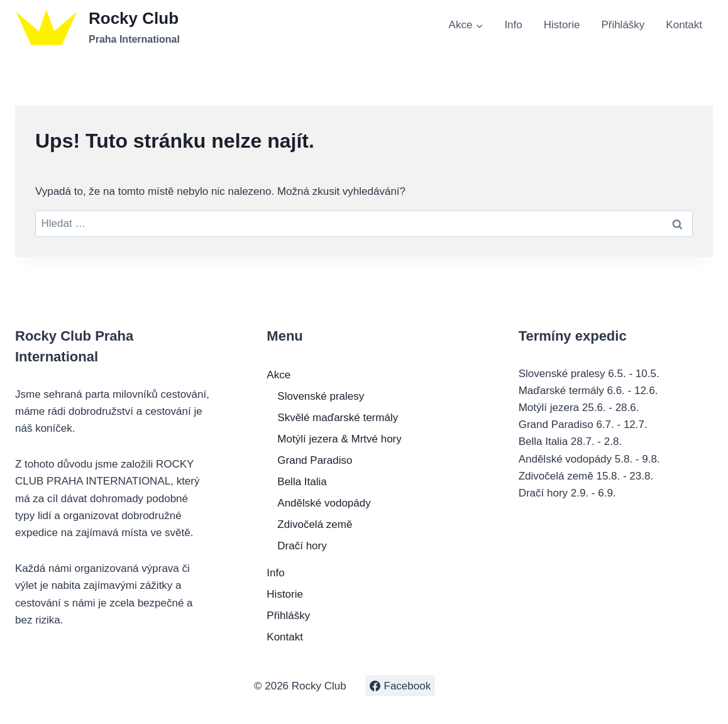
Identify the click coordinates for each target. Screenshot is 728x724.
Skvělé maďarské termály (338, 418)
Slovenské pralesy (321, 396)
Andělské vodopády (324, 503)
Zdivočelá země (315, 524)
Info (513, 25)
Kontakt (684, 25)
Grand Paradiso (315, 460)
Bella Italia (302, 482)
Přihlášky (623, 25)
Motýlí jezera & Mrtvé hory (339, 439)
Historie (562, 25)
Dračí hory (302, 546)
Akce (279, 375)
